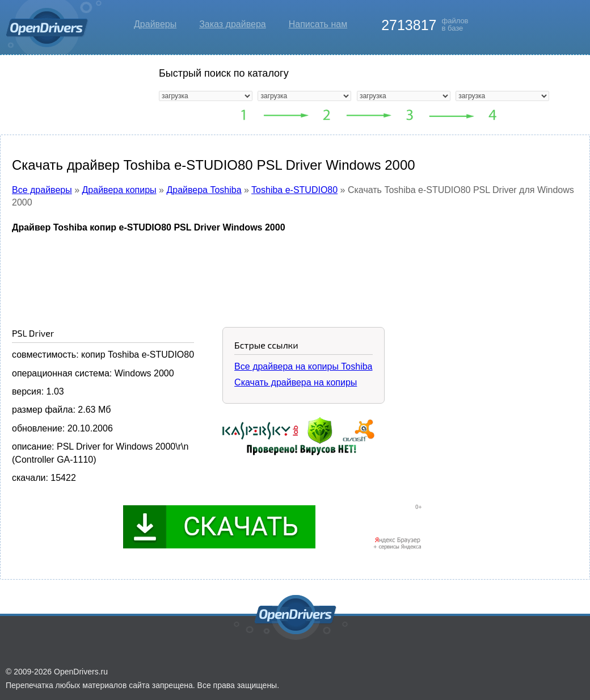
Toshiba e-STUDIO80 (294, 190)
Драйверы (155, 24)
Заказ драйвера (233, 24)
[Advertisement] (295, 271)
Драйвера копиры (119, 190)
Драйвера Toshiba (204, 190)
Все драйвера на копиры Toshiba (303, 366)
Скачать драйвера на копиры (296, 382)
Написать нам (318, 24)
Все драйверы (42, 190)
